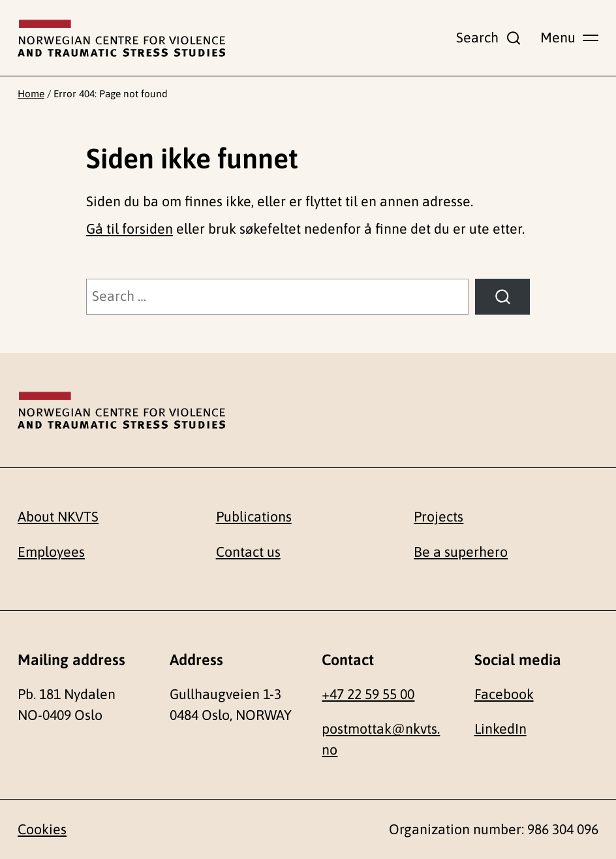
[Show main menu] (569, 38)
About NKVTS (58, 517)
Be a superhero (461, 552)
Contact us (248, 552)
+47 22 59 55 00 (368, 694)
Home (31, 94)
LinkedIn (501, 729)
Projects (439, 517)
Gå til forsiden (130, 229)
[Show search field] (489, 38)
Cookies (42, 829)
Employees (51, 552)
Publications (254, 517)
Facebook (504, 694)
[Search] (502, 297)
